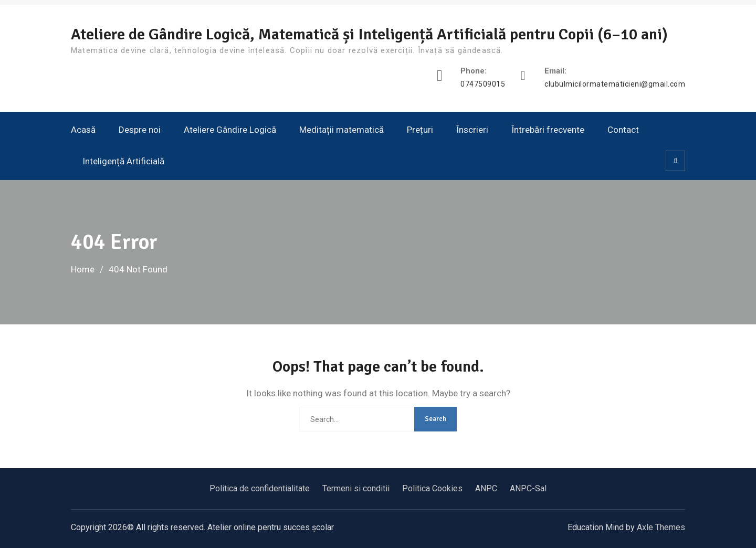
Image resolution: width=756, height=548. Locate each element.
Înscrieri (472, 130)
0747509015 (483, 84)
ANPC (486, 488)
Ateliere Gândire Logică (230, 130)
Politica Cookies (432, 488)
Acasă (83, 130)
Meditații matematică (342, 130)
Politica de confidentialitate (260, 488)
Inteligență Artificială (123, 161)
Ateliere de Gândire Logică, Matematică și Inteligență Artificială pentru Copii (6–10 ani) (369, 34)
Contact (623, 130)
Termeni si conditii (356, 488)
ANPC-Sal (528, 488)
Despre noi (140, 130)
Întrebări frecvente (548, 130)
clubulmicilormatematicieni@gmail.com (615, 84)
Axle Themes (661, 527)
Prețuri (420, 130)
